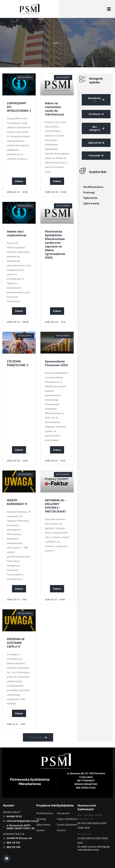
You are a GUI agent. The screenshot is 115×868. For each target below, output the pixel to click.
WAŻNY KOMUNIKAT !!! (17, 502)
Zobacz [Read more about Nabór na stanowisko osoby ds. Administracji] (57, 181)
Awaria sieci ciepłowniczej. (17, 233)
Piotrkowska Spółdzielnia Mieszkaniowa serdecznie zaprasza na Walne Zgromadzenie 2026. (55, 245)
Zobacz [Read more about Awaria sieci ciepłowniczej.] (19, 311)
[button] (38, 737)
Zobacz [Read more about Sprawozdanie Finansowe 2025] (57, 450)
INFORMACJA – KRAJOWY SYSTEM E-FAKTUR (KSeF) (56, 506)
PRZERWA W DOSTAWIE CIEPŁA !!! (16, 643)
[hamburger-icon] (109, 9)
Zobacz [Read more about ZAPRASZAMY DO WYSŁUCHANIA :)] (19, 181)
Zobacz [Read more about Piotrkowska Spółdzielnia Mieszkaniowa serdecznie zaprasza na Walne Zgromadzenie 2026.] (57, 311)
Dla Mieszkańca (93, 187)
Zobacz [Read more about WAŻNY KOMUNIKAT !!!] (19, 589)
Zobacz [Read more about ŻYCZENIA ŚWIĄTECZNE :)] (19, 450)
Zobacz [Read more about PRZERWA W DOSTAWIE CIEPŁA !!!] (19, 713)
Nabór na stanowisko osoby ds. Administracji (54, 109)
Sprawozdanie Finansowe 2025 (56, 363)
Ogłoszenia (90, 198)
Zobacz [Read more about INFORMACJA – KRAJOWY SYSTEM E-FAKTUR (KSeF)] (57, 589)
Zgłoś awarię (91, 203)
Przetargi (89, 192)
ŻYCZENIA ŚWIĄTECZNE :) (18, 363)
